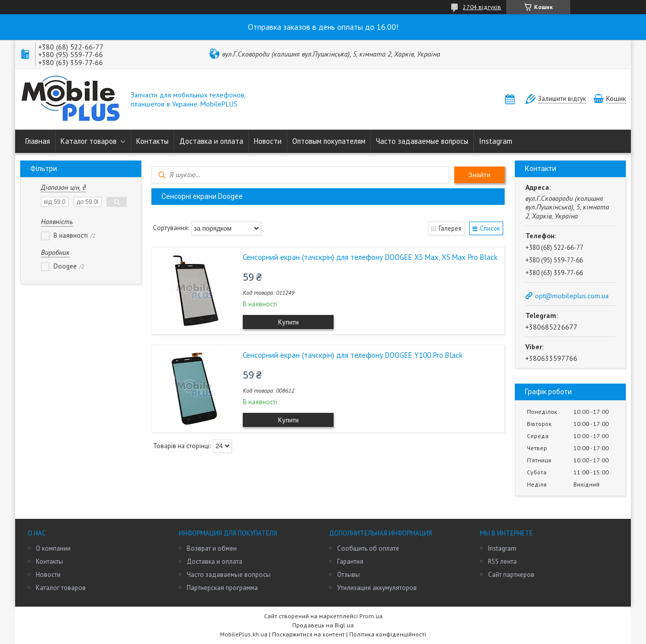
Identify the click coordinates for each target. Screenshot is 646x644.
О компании (53, 548)
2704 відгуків (482, 7)
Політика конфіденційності (388, 634)
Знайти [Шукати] (479, 175)
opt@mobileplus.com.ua (572, 296)
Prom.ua (371, 616)
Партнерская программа (222, 588)
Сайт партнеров (511, 575)
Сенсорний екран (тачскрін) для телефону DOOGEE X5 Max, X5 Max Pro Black (370, 257)
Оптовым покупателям (329, 141)
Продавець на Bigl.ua (323, 625)
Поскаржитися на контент (308, 634)
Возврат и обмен (212, 548)
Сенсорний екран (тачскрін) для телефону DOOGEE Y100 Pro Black (353, 355)
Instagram (496, 141)
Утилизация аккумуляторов (377, 588)
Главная (38, 141)
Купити (288, 322)
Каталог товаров (89, 141)
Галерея (448, 228)
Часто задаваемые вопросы (422, 141)
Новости (268, 141)
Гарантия (350, 561)
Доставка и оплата (211, 141)
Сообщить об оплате (368, 548)
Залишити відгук (562, 99)
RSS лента (502, 561)
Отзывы (348, 575)
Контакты (152, 141)
